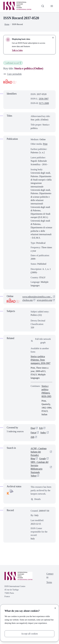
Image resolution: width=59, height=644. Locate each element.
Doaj (33, 428)
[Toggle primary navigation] (52, 6)
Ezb (41, 428)
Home (7, 24)
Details (36, 499)
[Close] (55, 608)
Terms (49, 582)
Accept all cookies (29, 634)
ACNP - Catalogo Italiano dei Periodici (39, 452)
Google (43, 459)
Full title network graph (41, 341)
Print (45, 144)
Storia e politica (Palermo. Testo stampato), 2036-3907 (41, 360)
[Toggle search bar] (43, 6)
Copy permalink (13, 74)
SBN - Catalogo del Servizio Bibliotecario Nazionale (39, 467)
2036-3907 (44, 99)
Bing (33, 459)
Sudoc (43, 433)
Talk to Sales (17, 50)
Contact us (50, 575)
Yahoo (33, 476)
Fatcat (33, 433)
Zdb (32, 437)
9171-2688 (44, 103)
